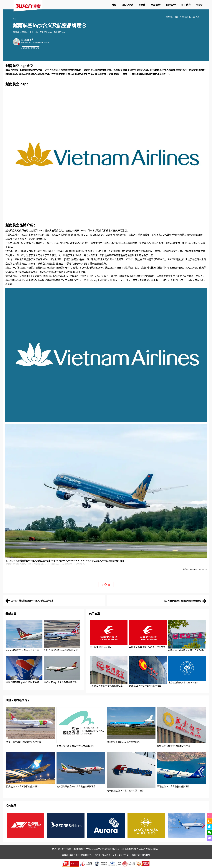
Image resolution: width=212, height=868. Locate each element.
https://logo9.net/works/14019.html (68, 561)
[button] (203, 825)
